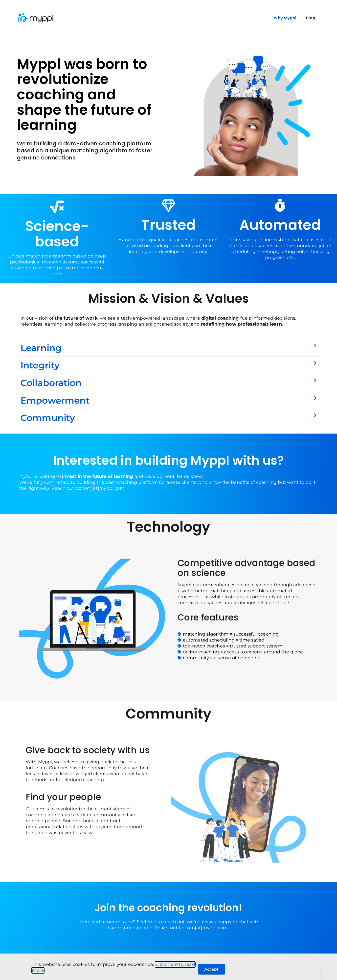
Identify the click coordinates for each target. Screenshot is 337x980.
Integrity (40, 365)
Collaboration (51, 383)
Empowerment (55, 400)
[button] (168, 348)
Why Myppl (285, 18)
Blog (311, 18)
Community (48, 418)
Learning (41, 348)
